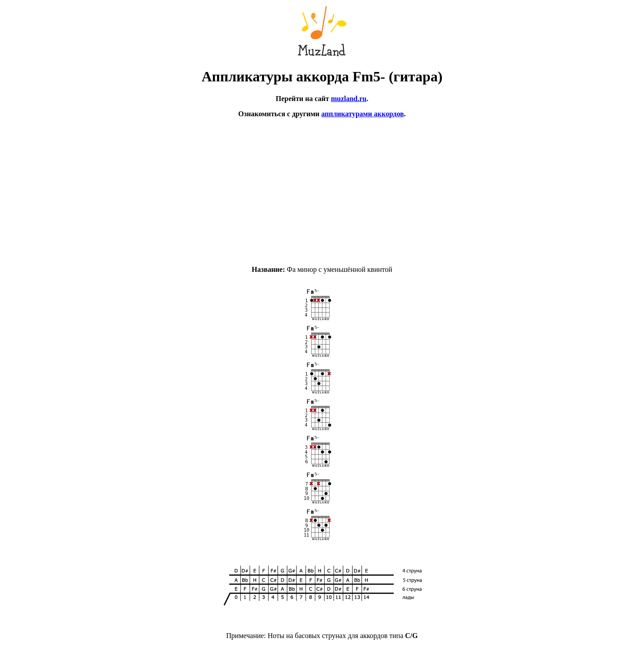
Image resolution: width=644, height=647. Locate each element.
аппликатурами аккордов (362, 114)
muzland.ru (349, 99)
